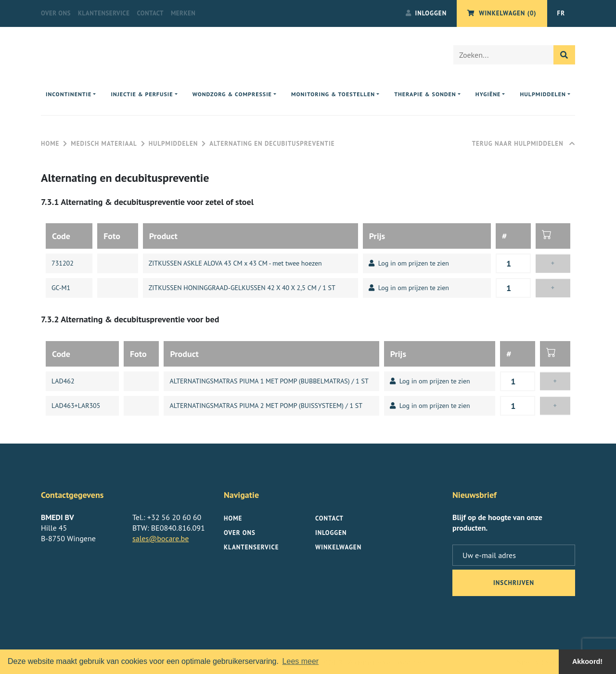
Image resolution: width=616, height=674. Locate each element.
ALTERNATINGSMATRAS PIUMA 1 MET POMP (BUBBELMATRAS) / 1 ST (269, 381)
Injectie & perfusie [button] (142, 94)
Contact (150, 13)
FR (561, 13)
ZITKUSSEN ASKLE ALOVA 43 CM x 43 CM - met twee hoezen (235, 263)
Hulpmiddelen (173, 144)
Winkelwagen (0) (502, 13)
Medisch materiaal (104, 144)
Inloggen (426, 13)
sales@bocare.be (160, 538)
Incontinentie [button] (69, 94)
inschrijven (514, 583)
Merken (183, 13)
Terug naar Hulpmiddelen (524, 144)
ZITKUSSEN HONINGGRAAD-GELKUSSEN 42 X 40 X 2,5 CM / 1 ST (242, 288)
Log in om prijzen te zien (409, 263)
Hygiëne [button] (488, 94)
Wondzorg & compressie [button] (232, 94)
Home (50, 144)
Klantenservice (104, 13)
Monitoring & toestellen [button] (333, 94)
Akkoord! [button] (587, 661)
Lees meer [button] (301, 661)
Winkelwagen (338, 547)
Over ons (56, 13)
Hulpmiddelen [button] (543, 94)
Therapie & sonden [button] (425, 94)
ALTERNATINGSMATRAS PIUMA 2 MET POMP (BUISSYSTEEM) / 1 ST (266, 406)
